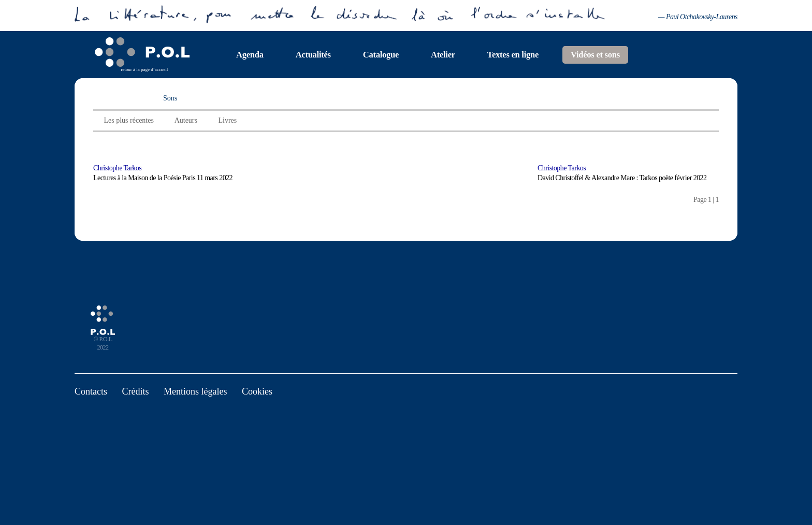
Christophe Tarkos (117, 168)
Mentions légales (195, 391)
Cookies (257, 391)
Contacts (91, 391)
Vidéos (108, 98)
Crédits (136, 391)
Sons (170, 98)
